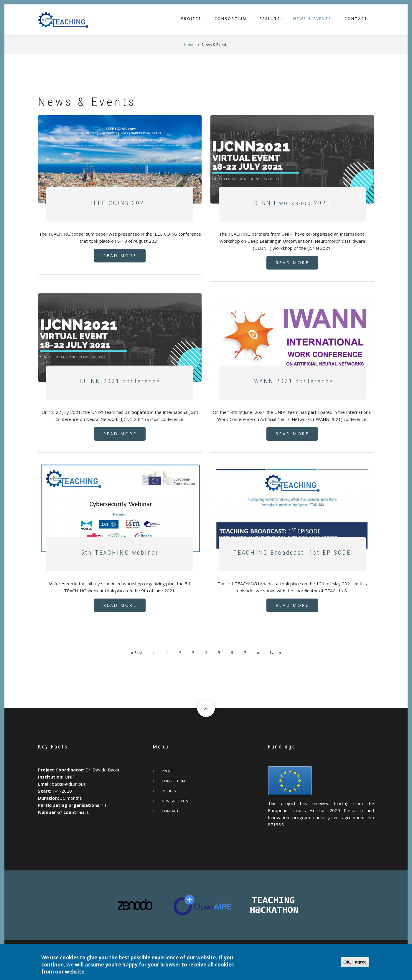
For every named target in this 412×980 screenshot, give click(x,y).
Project (191, 19)
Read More (120, 256)
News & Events (312, 19)
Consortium (231, 19)
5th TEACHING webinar (120, 553)
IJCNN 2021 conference (120, 381)
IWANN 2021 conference (292, 381)
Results (270, 19)
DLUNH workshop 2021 (292, 203)
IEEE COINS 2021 (120, 203)
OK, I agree (355, 962)
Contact (356, 19)
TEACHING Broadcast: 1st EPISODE (292, 553)
